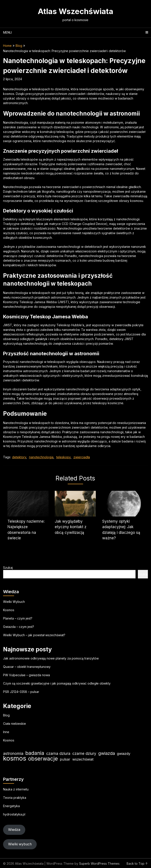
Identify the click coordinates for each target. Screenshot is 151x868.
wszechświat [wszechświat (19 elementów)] (83, 759)
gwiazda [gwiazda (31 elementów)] (107, 753)
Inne (6, 732)
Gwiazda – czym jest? (19, 627)
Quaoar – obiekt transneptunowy (27, 667)
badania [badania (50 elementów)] (35, 753)
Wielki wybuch (20, 844)
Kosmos (9, 610)
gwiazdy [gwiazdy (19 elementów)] (124, 754)
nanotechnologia (41, 457)
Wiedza (14, 830)
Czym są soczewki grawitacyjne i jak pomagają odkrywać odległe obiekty (57, 683)
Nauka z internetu (16, 789)
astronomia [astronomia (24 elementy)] (13, 753)
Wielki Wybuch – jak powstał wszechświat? (34, 635)
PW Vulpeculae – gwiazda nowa (26, 675)
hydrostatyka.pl (14, 814)
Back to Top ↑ (137, 863)
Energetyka (11, 806)
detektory (19, 457)
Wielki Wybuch (14, 602)
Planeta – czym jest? (18, 618)
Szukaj (8, 568)
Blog (19, 46)
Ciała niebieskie (15, 724)
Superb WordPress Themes (99, 863)
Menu (7, 32)
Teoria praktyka (15, 798)
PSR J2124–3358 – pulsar (21, 692)
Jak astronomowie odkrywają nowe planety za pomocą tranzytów (51, 658)
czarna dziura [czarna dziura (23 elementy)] (58, 753)
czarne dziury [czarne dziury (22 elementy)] (84, 753)
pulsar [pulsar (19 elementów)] (65, 759)
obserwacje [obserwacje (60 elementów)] (43, 759)
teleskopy (63, 457)
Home (7, 46)
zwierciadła (82, 457)
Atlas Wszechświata (75, 11)
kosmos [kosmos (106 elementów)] (15, 758)
